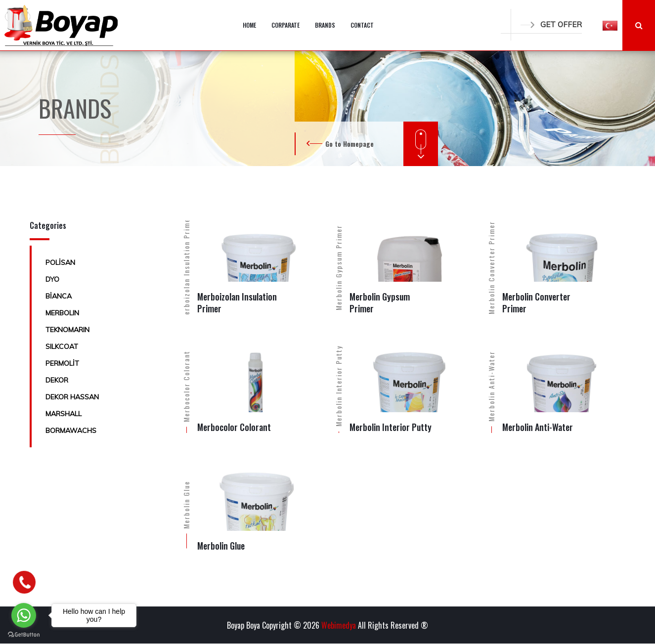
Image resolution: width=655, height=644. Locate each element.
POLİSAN (60, 262)
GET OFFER (551, 24)
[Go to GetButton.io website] (24, 634)
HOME (249, 25)
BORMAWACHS (71, 430)
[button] (610, 25)
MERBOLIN (62, 313)
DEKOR (57, 380)
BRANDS (325, 25)
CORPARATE (285, 25)
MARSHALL (64, 414)
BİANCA (59, 296)
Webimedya (339, 625)
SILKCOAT (62, 346)
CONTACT (362, 25)
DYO (52, 279)
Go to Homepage (349, 144)
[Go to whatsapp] (24, 615)
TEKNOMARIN (67, 330)
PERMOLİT (62, 363)
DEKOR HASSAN (72, 397)
